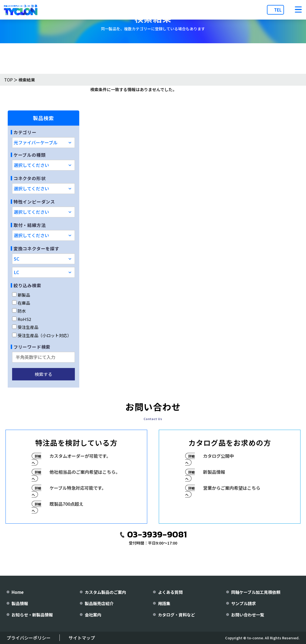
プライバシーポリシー (29, 638)
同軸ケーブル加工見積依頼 (256, 592)
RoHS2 (22, 319)
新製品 (21, 295)
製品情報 (20, 603)
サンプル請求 (244, 603)
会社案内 (93, 615)
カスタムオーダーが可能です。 (80, 456)
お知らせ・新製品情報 (32, 615)
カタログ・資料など (177, 615)
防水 (19, 311)
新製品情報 (214, 472)
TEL (278, 10)
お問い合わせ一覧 (248, 615)
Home (18, 592)
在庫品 (21, 303)
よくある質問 (170, 592)
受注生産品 (25, 327)
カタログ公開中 (218, 456)
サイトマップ (82, 638)
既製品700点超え (66, 504)
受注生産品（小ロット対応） (42, 335)
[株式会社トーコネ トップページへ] (21, 10)
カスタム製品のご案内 (105, 592)
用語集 (164, 603)
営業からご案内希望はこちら (232, 488)
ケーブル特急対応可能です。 (78, 488)
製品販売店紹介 (99, 603)
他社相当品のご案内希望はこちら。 (85, 472)
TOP (8, 80)
